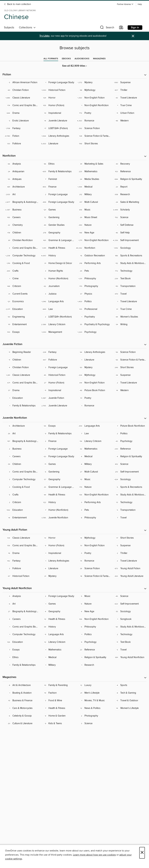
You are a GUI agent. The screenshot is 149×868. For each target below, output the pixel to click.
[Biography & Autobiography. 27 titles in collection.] (21, 612)
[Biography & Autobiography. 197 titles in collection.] (21, 441)
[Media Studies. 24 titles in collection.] (93, 179)
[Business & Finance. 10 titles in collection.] (21, 701)
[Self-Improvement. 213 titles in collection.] (128, 472)
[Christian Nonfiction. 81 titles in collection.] (21, 240)
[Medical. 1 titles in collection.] (57, 657)
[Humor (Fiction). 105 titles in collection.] (57, 105)
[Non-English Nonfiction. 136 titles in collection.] (93, 495)
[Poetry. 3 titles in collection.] (93, 553)
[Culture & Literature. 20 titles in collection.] (21, 724)
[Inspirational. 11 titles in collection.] (57, 390)
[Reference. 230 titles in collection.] (128, 449)
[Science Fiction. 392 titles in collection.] (93, 128)
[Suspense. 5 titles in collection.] (128, 546)
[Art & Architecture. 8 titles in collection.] (21, 685)
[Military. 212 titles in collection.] (93, 194)
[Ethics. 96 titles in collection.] (57, 164)
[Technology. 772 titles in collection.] (128, 271)
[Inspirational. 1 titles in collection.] (57, 553)
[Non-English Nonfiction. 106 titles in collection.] (93, 619)
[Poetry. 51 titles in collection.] (93, 398)
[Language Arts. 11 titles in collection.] (57, 634)
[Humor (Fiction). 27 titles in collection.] (57, 383)
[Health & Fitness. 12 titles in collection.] (57, 619)
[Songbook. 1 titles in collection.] (128, 619)
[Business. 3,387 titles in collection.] (21, 210)
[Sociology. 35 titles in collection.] (128, 612)
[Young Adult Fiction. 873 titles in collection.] (128, 569)
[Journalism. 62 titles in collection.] (57, 286)
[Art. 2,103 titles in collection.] (21, 194)
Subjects (9, 28)
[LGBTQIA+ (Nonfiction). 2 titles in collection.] (57, 317)
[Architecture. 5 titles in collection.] (21, 426)
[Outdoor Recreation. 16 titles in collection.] (93, 256)
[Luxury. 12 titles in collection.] (93, 685)
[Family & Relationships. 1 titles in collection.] (21, 406)
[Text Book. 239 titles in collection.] (128, 279)
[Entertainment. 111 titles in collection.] (21, 324)
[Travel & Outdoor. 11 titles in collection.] (128, 701)
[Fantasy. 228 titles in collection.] (57, 352)
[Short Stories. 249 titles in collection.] (128, 367)
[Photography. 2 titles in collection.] (93, 716)
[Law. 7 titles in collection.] (93, 434)
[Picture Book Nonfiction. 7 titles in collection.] (128, 426)
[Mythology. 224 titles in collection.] (93, 375)
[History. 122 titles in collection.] (57, 502)
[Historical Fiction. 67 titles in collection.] (21, 576)
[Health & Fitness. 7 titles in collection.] (57, 708)
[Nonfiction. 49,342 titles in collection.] (93, 248)
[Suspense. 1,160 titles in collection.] (128, 83)
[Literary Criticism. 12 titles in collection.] (57, 642)
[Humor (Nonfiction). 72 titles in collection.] (57, 279)
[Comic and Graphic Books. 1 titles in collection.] (21, 627)
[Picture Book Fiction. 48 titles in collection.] (93, 390)
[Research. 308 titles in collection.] (128, 194)
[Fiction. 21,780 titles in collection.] (21, 136)
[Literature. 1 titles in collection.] (93, 360)
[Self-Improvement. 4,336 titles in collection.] (128, 240)
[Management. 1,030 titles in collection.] (57, 332)
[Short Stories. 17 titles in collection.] (128, 538)
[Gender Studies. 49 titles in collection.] (57, 225)
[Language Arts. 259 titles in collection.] (93, 426)
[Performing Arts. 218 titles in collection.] (93, 263)
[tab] (51, 59)
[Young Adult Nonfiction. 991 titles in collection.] (128, 657)
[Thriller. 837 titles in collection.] (128, 90)
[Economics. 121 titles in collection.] (21, 302)
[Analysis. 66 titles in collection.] (21, 164)
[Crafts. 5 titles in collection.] (21, 495)
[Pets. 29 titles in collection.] (93, 271)
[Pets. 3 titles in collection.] (93, 510)
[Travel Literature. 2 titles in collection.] (128, 383)
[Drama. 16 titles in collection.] (21, 553)
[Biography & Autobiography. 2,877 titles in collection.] (21, 202)
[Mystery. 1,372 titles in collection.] (93, 83)
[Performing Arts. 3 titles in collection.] (93, 502)
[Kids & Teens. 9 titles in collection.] (57, 724)
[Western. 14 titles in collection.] (128, 390)
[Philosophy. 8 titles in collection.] (93, 518)
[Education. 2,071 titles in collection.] (21, 309)
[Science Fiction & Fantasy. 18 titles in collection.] (93, 576)
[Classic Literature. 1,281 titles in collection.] (21, 375)
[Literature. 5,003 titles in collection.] (57, 144)
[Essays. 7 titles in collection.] (21, 650)
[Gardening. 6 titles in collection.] (57, 472)
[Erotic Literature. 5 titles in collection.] (21, 121)
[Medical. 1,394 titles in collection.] (93, 187)
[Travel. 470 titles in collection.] (128, 294)
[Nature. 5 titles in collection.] (93, 604)
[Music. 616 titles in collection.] (93, 210)
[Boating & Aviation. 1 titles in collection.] (21, 693)
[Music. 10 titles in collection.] (93, 479)
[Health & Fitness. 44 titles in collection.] (57, 495)
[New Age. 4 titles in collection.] (93, 612)
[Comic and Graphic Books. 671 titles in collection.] (21, 383)
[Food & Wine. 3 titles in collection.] (57, 701)
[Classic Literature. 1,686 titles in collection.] (21, 98)
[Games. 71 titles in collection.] (57, 464)
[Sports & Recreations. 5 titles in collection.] (128, 487)
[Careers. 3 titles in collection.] (21, 619)
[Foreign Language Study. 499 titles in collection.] (57, 202)
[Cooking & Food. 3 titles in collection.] (21, 487)
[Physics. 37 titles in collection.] (93, 294)
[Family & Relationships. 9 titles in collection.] (57, 434)
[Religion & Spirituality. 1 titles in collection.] (93, 657)
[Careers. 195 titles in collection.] (21, 217)
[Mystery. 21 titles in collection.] (57, 576)
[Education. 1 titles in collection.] (21, 398)
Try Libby (44, 36)
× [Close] (142, 853)
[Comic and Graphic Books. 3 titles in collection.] (21, 248)
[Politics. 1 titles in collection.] (93, 634)
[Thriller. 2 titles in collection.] (128, 553)
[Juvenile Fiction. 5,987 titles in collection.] (57, 398)
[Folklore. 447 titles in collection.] (57, 360)
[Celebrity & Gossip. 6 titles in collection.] (21, 716)
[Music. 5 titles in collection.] (93, 596)
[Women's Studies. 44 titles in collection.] (128, 317)
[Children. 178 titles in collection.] (21, 233)
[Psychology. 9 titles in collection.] (93, 642)
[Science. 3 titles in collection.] (93, 724)
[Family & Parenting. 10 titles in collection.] (57, 685)
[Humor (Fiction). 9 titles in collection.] (57, 546)
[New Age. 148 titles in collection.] (93, 233)
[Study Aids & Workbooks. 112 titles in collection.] (128, 263)
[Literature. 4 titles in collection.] (57, 569)
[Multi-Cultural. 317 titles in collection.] (93, 202)
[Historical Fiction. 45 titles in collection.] (57, 375)
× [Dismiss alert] (133, 36)
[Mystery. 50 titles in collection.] (93, 367)
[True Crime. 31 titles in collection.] (128, 309)
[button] (125, 4)
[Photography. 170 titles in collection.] (93, 286)
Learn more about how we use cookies (94, 855)
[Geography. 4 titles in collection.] (57, 612)
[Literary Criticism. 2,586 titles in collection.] (57, 324)
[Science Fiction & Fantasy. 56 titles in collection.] (128, 360)
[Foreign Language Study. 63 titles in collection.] (57, 457)
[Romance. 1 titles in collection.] (93, 406)
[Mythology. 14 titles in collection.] (93, 538)
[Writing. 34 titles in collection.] (128, 324)
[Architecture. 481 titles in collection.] (21, 187)
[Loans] (121, 28)
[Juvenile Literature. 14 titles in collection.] (57, 121)
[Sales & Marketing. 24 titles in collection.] (128, 202)
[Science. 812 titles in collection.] (128, 464)
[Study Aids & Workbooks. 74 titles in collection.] (128, 495)
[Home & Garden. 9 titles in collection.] (57, 716)
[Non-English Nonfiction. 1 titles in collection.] (93, 105)
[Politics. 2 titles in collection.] (128, 434)
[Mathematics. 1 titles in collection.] (57, 650)
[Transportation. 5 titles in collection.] (128, 510)
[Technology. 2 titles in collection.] (128, 634)
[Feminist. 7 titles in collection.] (57, 179)
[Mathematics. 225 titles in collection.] (93, 172)
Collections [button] (27, 28)
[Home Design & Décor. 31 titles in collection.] (57, 263)
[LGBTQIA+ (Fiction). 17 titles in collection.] (57, 128)
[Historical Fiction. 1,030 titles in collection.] (57, 90)
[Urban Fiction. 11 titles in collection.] (128, 113)
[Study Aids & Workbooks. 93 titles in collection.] (128, 627)
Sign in (135, 28)
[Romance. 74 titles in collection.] (93, 561)
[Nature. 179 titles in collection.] (93, 487)
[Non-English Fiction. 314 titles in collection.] (93, 383)
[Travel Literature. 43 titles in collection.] (128, 98)
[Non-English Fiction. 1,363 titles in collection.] (93, 98)
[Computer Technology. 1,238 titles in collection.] (21, 256)
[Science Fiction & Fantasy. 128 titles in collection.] (93, 136)
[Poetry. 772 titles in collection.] (93, 113)
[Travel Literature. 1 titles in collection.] (128, 302)
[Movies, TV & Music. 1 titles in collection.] (93, 701)
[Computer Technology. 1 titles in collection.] (21, 634)
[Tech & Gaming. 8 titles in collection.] (128, 693)
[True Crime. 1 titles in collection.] (128, 105)
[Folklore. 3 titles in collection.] (21, 569)
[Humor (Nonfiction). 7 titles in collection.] (57, 510)
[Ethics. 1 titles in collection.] (21, 657)
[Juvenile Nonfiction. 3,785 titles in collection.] (57, 518)
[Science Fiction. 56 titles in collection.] (128, 352)
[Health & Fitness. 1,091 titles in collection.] (57, 248)
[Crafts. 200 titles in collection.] (21, 271)
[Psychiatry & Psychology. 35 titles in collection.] (93, 324)
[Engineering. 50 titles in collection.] (21, 317)
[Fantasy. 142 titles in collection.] (21, 561)
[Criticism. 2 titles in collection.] (21, 502)
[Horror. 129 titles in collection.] (57, 98)
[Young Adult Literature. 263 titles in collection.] (128, 576)
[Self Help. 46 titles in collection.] (128, 233)
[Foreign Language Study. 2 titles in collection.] (57, 596)
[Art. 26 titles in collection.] (21, 434)
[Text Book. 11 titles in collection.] (128, 642)
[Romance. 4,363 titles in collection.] (93, 121)
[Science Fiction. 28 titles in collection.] (93, 569)
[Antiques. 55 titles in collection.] (21, 179)
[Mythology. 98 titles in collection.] (93, 90)
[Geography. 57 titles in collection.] (57, 479)
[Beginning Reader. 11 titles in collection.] (21, 352)
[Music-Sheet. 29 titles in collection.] (93, 217)
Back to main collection (17, 4)
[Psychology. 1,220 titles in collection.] (93, 332)
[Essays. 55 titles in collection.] (57, 426)
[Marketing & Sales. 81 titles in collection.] (93, 164)
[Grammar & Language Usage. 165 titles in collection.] (57, 240)
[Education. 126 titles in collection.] (21, 642)
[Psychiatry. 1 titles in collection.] (93, 317)
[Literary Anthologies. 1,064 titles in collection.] (57, 136)
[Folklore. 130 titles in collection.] (21, 144)
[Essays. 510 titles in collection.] (21, 332)
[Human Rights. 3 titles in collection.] (57, 271)
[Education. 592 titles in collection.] (21, 510)
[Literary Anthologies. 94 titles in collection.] (93, 352)
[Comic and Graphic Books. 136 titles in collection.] (21, 546)
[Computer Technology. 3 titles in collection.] (21, 479)
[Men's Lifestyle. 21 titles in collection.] (93, 693)
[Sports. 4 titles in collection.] (128, 685)
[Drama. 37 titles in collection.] (21, 390)
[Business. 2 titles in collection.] (21, 449)
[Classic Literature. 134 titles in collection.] (21, 538)
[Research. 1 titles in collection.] (93, 665)
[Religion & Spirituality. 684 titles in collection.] (128, 179)
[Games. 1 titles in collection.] (57, 604)
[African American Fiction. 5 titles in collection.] (21, 83)
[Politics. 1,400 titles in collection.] (93, 302)
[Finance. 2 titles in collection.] (57, 441)
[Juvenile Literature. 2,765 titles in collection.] (57, 406)
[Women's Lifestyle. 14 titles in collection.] (128, 708)
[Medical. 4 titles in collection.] (93, 457)
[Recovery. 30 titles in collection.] (128, 164)
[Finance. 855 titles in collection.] (57, 187)
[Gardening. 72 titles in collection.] (57, 217)
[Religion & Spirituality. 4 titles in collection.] (128, 457)
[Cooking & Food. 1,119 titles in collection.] (21, 263)
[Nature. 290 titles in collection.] (93, 225)
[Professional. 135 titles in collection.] (93, 309)
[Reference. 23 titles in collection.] (93, 650)
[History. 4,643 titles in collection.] (57, 256)
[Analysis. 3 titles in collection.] (21, 596)
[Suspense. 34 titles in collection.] (128, 375)
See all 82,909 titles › (74, 66)
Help (140, 4)
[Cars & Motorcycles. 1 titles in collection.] (21, 708)
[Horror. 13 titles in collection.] (57, 538)
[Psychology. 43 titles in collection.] (128, 441)
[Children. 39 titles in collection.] (21, 464)
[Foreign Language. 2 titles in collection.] (57, 194)
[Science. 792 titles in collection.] (128, 217)
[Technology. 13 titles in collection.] (128, 502)
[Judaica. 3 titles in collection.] (57, 294)
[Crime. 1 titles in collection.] (21, 279)
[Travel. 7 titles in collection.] (128, 518)
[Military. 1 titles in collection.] (57, 665)
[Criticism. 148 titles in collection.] (21, 286)
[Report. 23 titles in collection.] (128, 187)
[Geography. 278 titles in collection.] (57, 233)
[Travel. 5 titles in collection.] (128, 650)
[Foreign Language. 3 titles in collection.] (57, 367)
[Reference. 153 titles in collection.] (128, 172)
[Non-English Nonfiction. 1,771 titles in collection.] (93, 240)
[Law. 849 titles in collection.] (57, 309)
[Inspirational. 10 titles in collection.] (57, 113)
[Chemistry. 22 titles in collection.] (21, 225)
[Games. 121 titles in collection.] (57, 210)
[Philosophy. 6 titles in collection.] (93, 627)
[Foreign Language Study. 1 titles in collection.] (57, 83)
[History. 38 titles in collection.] (57, 627)
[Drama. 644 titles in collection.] (21, 113)
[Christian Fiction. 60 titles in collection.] (21, 90)
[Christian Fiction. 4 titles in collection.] (21, 367)
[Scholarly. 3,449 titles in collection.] (128, 210)
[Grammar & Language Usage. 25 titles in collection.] (57, 487)
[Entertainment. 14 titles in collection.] (21, 518)
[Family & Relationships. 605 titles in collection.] (57, 172)
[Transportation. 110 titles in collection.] (128, 286)
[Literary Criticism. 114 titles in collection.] (93, 441)
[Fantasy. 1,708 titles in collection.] (21, 128)
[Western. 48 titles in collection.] (128, 121)
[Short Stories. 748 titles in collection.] (93, 144)
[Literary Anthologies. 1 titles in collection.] (57, 561)
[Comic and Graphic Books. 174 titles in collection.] (21, 105)
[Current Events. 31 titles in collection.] (21, 294)
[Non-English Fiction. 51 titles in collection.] (93, 546)
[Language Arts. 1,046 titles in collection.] (57, 302)
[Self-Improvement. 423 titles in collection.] (128, 604)
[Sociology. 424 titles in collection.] (128, 479)
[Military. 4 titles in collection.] (93, 464)
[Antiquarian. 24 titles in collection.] (21, 172)
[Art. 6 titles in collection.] (21, 604)
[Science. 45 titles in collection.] (128, 596)
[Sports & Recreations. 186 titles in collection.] (128, 256)
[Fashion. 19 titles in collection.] (57, 693)
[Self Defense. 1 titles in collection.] (128, 225)
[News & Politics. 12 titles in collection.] (93, 708)
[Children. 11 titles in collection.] (21, 360)
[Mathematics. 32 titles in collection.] (93, 449)
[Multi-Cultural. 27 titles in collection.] (93, 472)
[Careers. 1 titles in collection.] (21, 457)
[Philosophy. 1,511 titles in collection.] (93, 279)
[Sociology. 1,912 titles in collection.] (128, 248)
